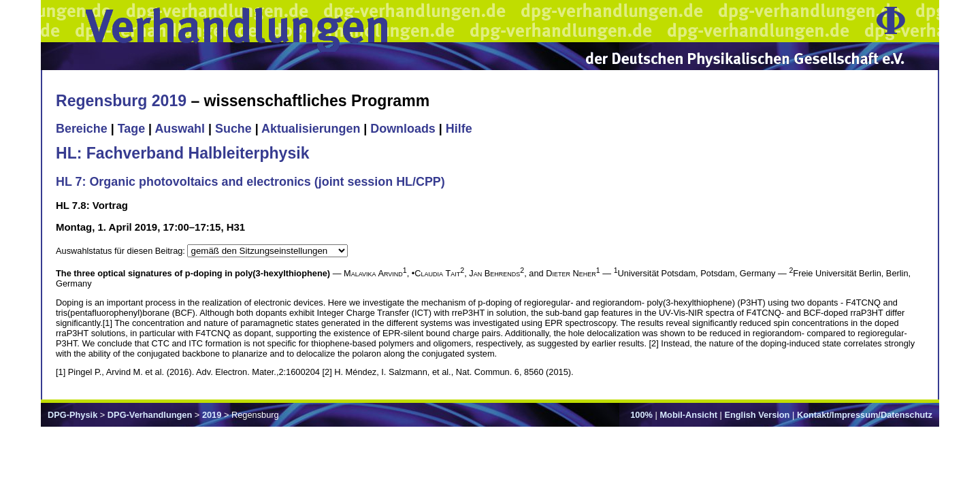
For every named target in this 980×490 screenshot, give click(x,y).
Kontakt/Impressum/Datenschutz (865, 415)
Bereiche (82, 129)
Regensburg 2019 (121, 101)
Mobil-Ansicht (688, 415)
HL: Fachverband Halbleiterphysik (182, 153)
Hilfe (459, 129)
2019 (212, 415)
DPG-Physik (72, 415)
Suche (233, 129)
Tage (131, 129)
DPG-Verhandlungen (150, 415)
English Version (757, 415)
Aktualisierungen (311, 129)
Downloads (403, 129)
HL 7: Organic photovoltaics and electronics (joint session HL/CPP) (250, 182)
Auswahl (180, 129)
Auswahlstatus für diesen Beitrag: (121, 251)
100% (641, 415)
